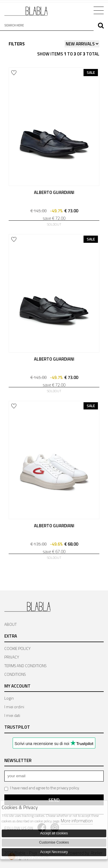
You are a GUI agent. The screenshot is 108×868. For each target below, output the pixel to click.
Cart (81, 10)
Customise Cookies (54, 842)
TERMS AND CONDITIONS (25, 666)
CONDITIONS (15, 674)
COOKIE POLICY (17, 648)
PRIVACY (12, 657)
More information (77, 821)
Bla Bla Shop (26, 14)
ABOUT (11, 624)
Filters (17, 44)
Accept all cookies (54, 833)
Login (9, 698)
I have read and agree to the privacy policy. (42, 788)
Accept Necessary (54, 852)
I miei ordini (14, 707)
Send (54, 800)
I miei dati (12, 715)
